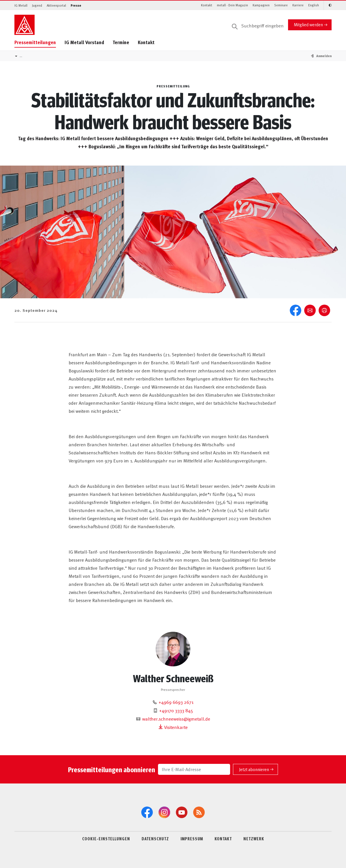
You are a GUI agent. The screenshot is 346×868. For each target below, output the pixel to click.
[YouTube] (182, 812)
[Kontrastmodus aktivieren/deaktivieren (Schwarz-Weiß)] (328, 5)
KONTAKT (223, 839)
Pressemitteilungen (35, 42)
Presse (76, 5)
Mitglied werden (308, 24)
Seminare (281, 5)
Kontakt (207, 5)
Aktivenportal (56, 5)
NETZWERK (254, 839)
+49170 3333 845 (176, 710)
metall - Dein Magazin (232, 5)
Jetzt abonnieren (254, 769)
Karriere (298, 5)
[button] (324, 56)
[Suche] (258, 26)
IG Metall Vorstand (84, 42)
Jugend (37, 5)
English (314, 5)
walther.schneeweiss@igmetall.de (176, 719)
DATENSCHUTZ (155, 839)
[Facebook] (147, 812)
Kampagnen (261, 5)
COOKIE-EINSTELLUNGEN (106, 839)
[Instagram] (164, 812)
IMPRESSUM (192, 839)
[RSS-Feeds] (199, 812)
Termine (121, 42)
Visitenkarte (173, 727)
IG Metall (21, 5)
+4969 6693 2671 (176, 702)
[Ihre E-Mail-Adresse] (194, 769)
